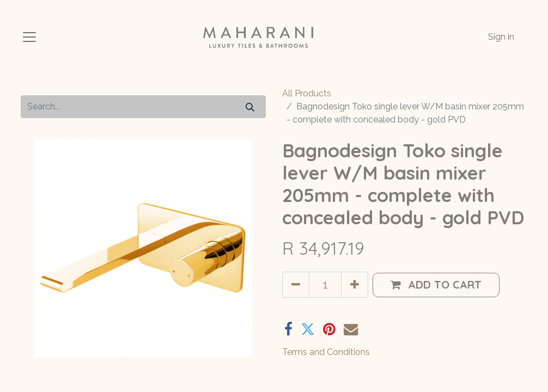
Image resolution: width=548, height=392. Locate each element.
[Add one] (355, 285)
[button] (436, 285)
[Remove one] (296, 285)
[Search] (250, 106)
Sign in (501, 37)
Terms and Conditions (326, 352)
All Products (307, 93)
